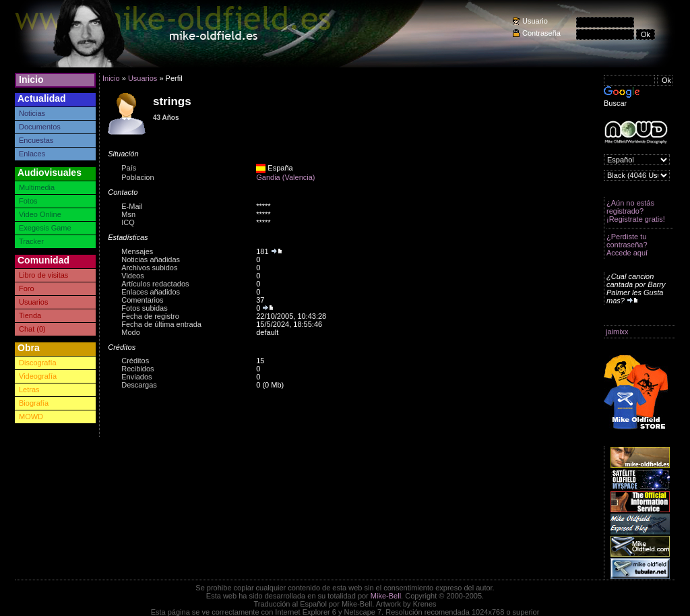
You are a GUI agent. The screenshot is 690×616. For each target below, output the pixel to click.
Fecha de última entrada (161, 324)
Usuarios (33, 302)
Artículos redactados (155, 284)
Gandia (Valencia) (285, 177)
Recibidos (137, 369)
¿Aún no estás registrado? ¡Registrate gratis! (636, 211)
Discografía (38, 363)
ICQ (128, 222)
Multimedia (37, 187)
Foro (27, 288)
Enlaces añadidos (151, 292)
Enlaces (32, 154)
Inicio (31, 80)
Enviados (136, 377)
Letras (29, 390)
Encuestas (36, 140)
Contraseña (541, 33)
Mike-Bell (386, 596)
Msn (128, 214)
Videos (132, 276)
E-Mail (132, 206)
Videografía (38, 376)
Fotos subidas (144, 308)
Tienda (30, 315)
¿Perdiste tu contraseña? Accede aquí (627, 245)
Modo (131, 332)
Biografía (34, 403)
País (129, 168)
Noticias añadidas (151, 259)
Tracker (31, 241)
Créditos (135, 361)
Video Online (40, 214)
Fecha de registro (150, 316)
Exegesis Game (45, 228)
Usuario (535, 21)
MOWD (31, 417)
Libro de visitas (43, 275)
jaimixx (617, 332)
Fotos (28, 201)
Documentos (40, 127)
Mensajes (137, 251)
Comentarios (142, 300)
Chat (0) (32, 329)
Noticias (32, 113)
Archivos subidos (149, 268)
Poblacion (137, 177)
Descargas (139, 385)
